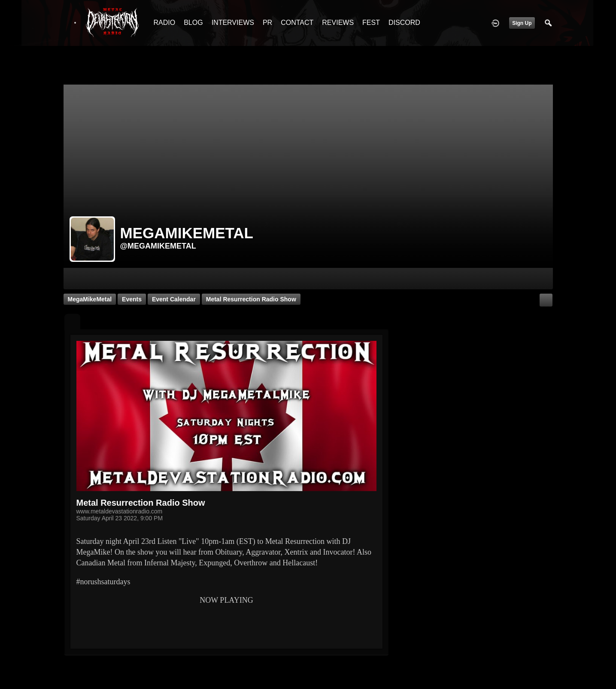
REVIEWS (338, 23)
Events (132, 299)
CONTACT (297, 23)
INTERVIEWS (233, 23)
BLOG (193, 23)
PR (267, 23)
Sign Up (522, 23)
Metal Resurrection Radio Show (251, 299)
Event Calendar (174, 299)
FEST (371, 23)
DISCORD (404, 23)
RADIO (165, 23)
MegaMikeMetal (90, 299)
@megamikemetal (158, 246)
